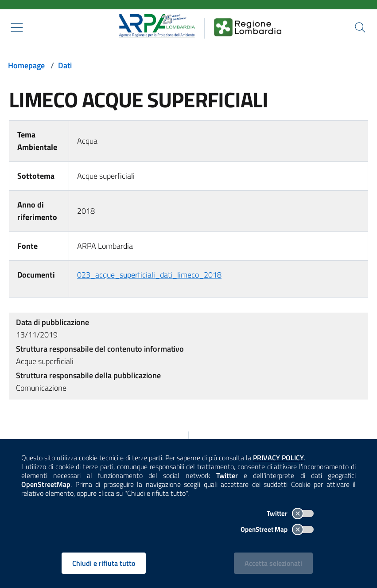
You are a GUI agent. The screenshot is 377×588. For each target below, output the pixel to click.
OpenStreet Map (277, 529)
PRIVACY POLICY (278, 458)
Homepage (26, 65)
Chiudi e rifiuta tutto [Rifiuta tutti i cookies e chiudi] (104, 563)
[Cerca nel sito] (360, 27)
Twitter (290, 513)
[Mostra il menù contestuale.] (17, 27)
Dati (65, 65)
